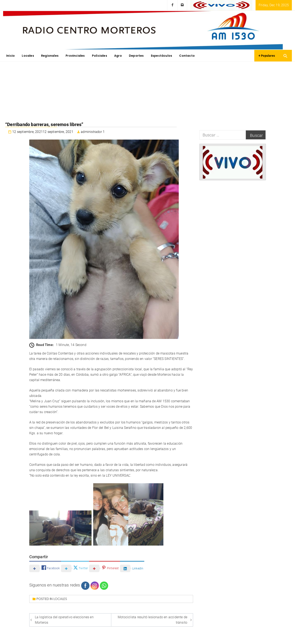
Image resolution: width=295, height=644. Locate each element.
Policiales (100, 56)
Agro (118, 56)
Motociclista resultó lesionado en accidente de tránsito (152, 620)
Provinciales (75, 56)
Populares (267, 56)
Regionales (50, 56)
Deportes (136, 56)
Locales (28, 56)
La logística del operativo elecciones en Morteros (64, 620)
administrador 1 (93, 132)
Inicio (10, 56)
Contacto (187, 56)
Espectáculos (162, 56)
